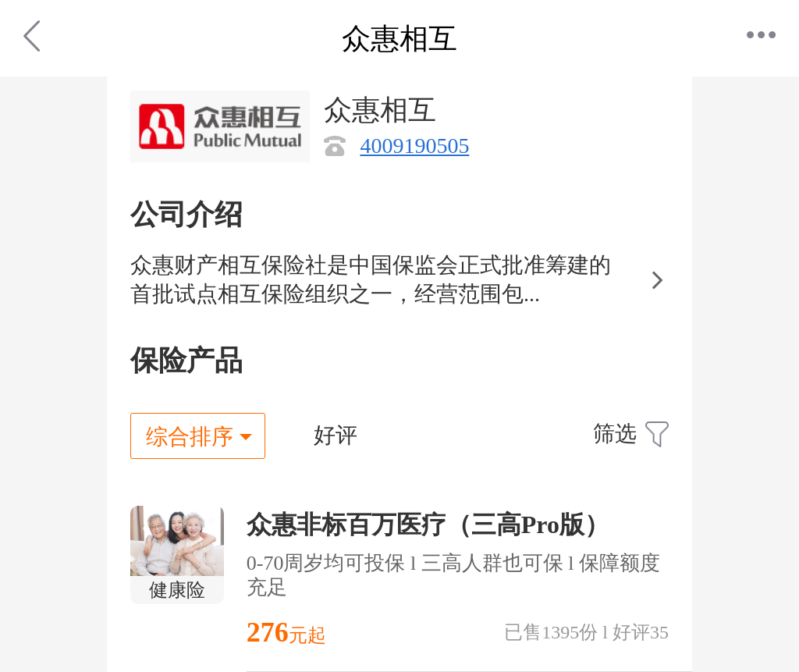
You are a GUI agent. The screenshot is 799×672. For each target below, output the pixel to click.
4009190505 (414, 146)
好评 (336, 435)
